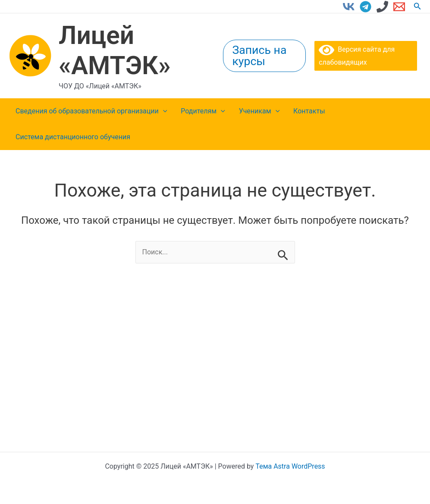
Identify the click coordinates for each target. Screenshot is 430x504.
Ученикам (259, 111)
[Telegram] (366, 7)
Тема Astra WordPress (290, 466)
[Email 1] (399, 7)
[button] (417, 6)
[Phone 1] (382, 7)
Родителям (203, 111)
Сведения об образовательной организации (91, 111)
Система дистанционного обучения (73, 137)
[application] (163, 111)
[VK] (349, 7)
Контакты (309, 111)
